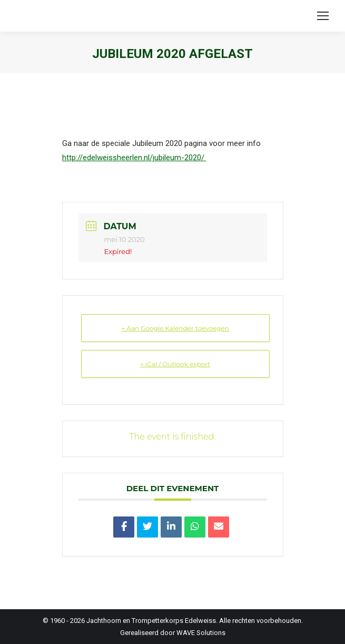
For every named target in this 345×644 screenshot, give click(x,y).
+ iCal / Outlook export (175, 364)
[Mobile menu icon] (323, 16)
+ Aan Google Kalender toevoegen (175, 328)
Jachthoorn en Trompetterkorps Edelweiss (151, 621)
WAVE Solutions (201, 633)
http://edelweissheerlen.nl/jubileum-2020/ (134, 158)
